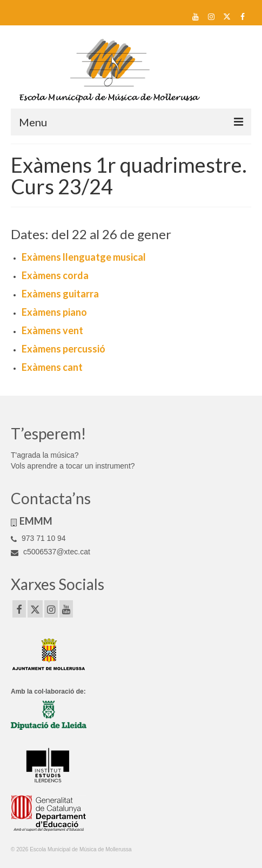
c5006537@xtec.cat (51, 552)
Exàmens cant (52, 367)
